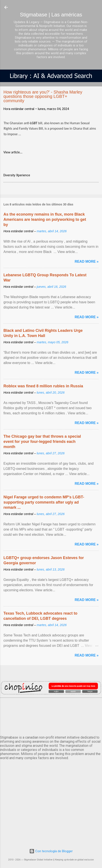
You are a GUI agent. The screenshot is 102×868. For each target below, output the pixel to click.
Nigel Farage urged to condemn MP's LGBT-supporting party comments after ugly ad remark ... (44, 502)
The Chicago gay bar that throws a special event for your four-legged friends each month (42, 442)
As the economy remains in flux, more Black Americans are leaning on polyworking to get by (45, 219)
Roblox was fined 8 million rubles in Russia (43, 386)
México (51, 716)
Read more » (87, 262)
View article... (13, 152)
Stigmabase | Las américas (51, 15)
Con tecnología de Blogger (51, 851)
